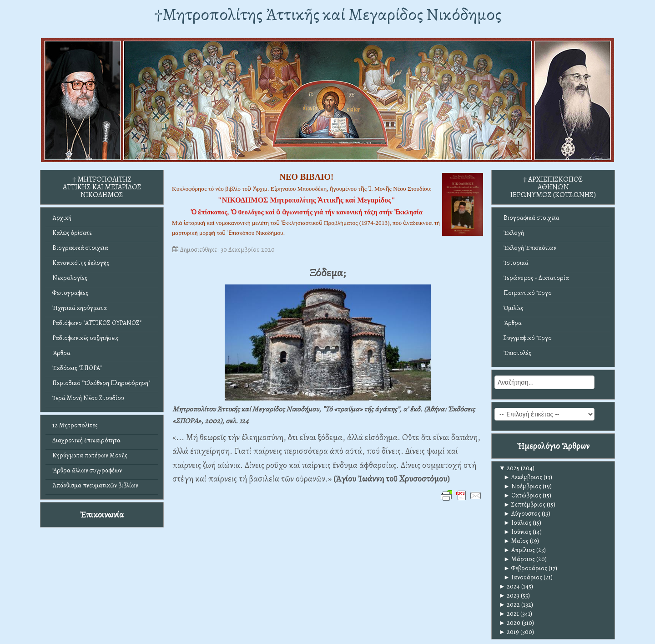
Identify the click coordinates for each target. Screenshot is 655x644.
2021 (509, 614)
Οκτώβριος (522, 495)
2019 (509, 632)
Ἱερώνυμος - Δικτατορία (536, 278)
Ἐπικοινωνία (102, 515)
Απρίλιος (519, 550)
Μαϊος (516, 541)
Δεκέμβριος (523, 477)
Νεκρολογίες (70, 278)
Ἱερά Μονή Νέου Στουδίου (88, 398)
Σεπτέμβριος (524, 505)
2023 (509, 596)
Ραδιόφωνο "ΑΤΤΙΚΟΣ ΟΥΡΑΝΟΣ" (97, 323)
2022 (509, 605)
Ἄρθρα (61, 353)
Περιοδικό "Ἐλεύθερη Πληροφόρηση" (101, 383)
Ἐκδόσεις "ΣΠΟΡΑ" (77, 368)
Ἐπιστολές (517, 353)
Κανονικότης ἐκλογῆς (81, 263)
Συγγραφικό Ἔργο (528, 338)
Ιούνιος (517, 532)
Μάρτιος (519, 559)
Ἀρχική (62, 218)
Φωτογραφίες (70, 293)
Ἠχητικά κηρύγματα (80, 308)
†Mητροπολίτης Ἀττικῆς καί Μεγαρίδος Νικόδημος (328, 14)
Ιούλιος (517, 523)
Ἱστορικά (516, 263)
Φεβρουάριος (525, 568)
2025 (509, 468)
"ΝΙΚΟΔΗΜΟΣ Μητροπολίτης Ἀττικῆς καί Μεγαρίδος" (307, 200)
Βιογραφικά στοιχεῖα (80, 248)
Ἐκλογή (514, 233)
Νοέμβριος (522, 486)
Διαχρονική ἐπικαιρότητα (86, 440)
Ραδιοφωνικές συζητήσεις (86, 338)
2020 (510, 623)
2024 (509, 586)
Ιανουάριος (523, 577)
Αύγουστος (522, 514)
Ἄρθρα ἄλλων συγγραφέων (87, 470)
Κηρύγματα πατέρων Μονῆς (90, 455)
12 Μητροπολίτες (75, 425)
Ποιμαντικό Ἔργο (528, 293)
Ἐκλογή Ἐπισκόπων (530, 248)
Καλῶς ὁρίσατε (72, 233)
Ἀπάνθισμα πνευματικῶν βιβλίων (95, 485)
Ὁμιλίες (514, 308)
